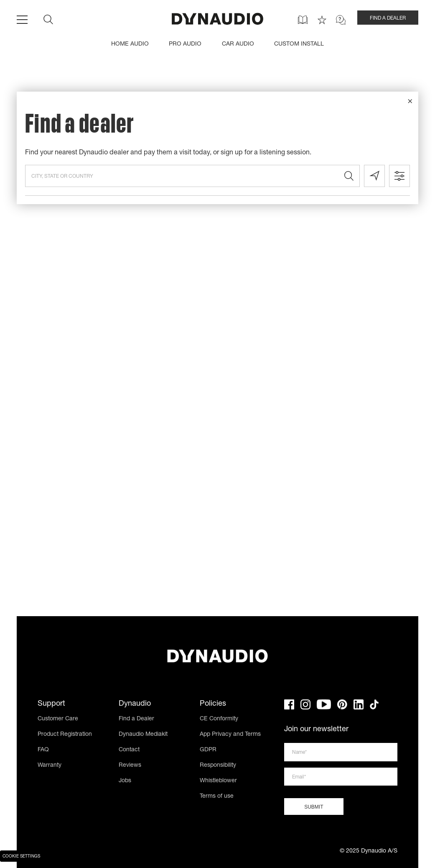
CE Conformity (219, 719)
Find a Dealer (136, 719)
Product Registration (65, 735)
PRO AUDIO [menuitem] (185, 44)
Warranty (50, 766)
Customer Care (58, 719)
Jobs (125, 781)
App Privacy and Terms (230, 735)
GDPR (208, 750)
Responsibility (218, 766)
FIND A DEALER (388, 18)
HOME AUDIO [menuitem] (130, 44)
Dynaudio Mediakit (143, 735)
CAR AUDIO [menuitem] (238, 44)
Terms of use (217, 796)
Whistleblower (218, 781)
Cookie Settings (21, 857)
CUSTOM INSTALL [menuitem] (299, 44)
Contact (129, 750)
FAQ (43, 750)
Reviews (130, 766)
